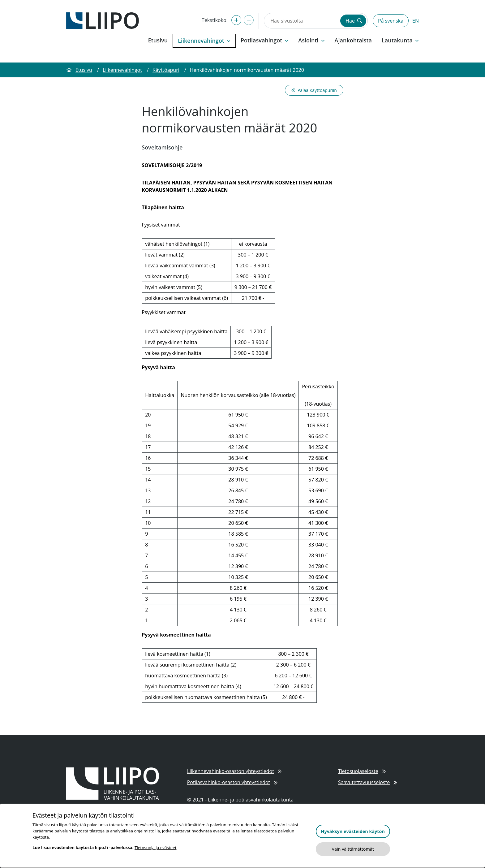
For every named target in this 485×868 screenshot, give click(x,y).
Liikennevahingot (122, 70)
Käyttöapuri (166, 70)
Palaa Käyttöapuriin (314, 90)
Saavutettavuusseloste (368, 782)
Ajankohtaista (353, 40)
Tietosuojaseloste (362, 771)
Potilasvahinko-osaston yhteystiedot (232, 782)
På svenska (391, 21)
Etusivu (158, 40)
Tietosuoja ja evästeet (155, 848)
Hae (354, 21)
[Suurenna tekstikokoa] (236, 20)
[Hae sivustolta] (302, 21)
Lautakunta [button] (400, 40)
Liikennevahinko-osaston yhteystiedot (234, 771)
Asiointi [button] (311, 40)
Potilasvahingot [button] (264, 40)
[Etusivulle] (103, 20)
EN (416, 21)
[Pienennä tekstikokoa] (249, 20)
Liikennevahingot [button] (204, 41)
